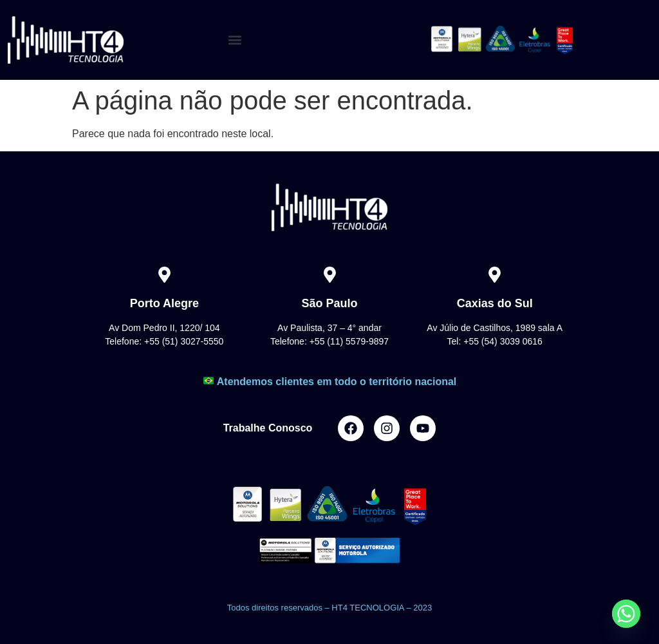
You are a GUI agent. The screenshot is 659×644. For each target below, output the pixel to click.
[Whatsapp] (626, 614)
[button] (235, 40)
